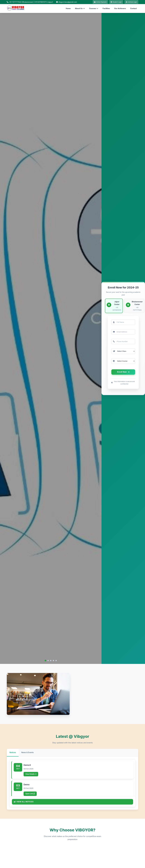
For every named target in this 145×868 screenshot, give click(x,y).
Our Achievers (120, 9)
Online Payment (98, 2)
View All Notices (25, 802)
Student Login (115, 2)
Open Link (31, 795)
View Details (32, 775)
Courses (94, 9)
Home (68, 9)
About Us (80, 9)
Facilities (106, 9)
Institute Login (131, 2)
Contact (134, 9)
